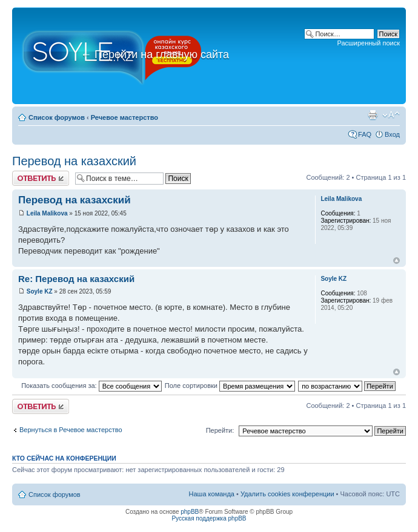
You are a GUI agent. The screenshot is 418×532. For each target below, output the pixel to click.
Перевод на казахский (74, 161)
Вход (392, 134)
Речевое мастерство (124, 117)
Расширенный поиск (368, 43)
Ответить (41, 178)
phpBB (190, 512)
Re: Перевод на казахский (76, 279)
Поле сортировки (230, 386)
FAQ (365, 134)
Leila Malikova (47, 213)
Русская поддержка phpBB (209, 518)
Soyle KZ (40, 291)
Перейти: (220, 430)
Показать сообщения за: (91, 386)
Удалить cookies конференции (287, 494)
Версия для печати (373, 115)
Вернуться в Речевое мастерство (71, 430)
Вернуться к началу (396, 261)
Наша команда (212, 494)
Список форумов (57, 117)
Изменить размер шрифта (391, 115)
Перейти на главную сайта (155, 54)
